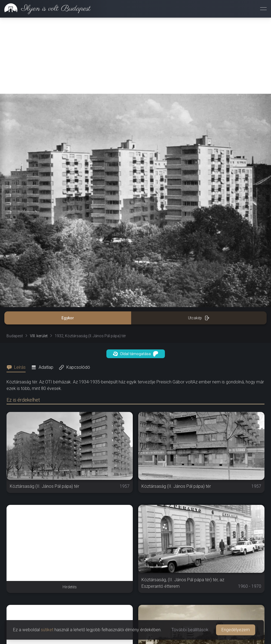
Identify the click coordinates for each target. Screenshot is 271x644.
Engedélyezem (236, 630)
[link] (45, 9)
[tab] (18, 367)
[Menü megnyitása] (263, 9)
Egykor (68, 318)
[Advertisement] (135, 56)
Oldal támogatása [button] (136, 354)
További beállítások (190, 630)
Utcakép (199, 318)
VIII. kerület (39, 336)
